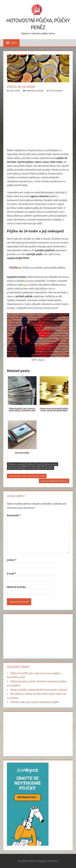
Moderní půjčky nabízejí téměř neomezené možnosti (39, 690)
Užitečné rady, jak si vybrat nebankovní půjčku (35, 702)
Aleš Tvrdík (15, 91)
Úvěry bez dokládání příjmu (53, 481)
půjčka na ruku (51, 464)
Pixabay (41, 360)
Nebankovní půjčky (35, 91)
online (26, 285)
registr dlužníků (15, 468)
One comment (56, 91)
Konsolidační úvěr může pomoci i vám (27, 476)
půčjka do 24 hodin (16, 464)
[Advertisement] (38, 121)
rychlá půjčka (31, 468)
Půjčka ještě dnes (34, 464)
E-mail (11, 573)
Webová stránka (16, 587)
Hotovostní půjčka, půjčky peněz (38, 24)
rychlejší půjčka (46, 468)
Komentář (14, 515)
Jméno (12, 560)
